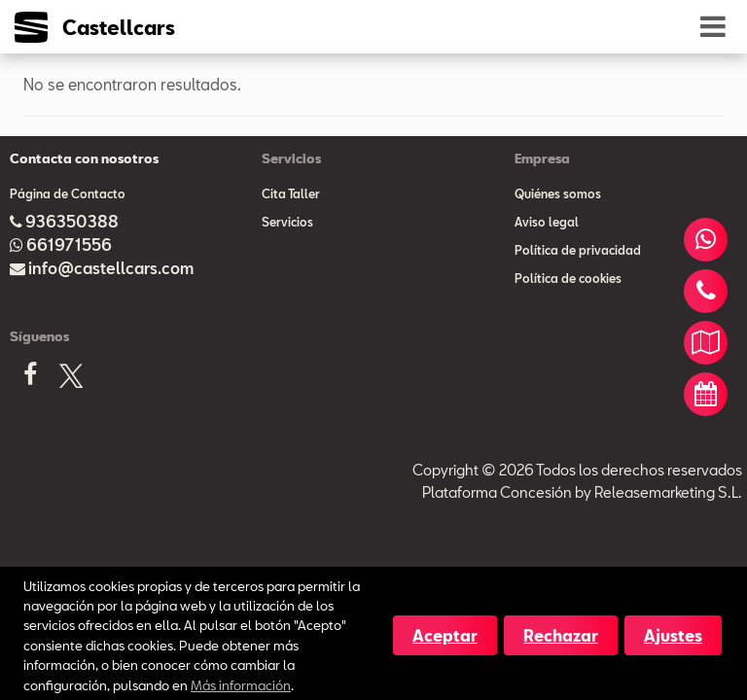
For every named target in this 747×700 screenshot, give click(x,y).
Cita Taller (291, 193)
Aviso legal (547, 222)
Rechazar (561, 635)
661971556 (69, 245)
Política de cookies (568, 278)
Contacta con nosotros (84, 158)
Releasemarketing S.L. (668, 492)
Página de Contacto (68, 193)
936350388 (72, 221)
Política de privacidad (578, 250)
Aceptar (445, 635)
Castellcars (119, 27)
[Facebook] (30, 380)
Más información (241, 685)
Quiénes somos (558, 193)
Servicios (287, 222)
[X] (71, 380)
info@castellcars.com (111, 268)
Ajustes (673, 635)
